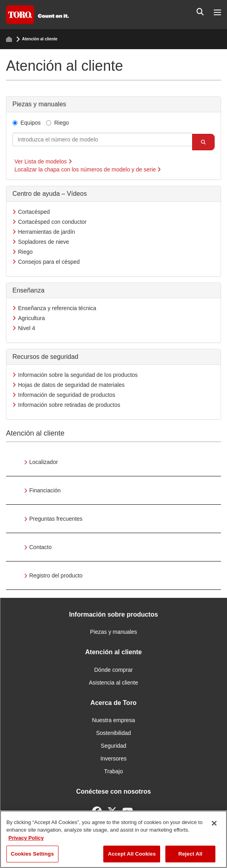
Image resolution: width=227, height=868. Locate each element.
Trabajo (113, 771)
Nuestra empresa (113, 720)
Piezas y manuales (114, 632)
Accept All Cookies (132, 854)
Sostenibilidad (113, 733)
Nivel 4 (27, 328)
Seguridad (114, 746)
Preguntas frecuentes (56, 519)
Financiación (45, 490)
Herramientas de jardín (46, 232)
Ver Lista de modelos (43, 161)
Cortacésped (34, 212)
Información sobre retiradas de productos (69, 405)
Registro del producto (56, 575)
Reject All (190, 854)
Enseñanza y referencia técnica (57, 308)
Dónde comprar (113, 670)
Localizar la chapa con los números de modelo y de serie (88, 169)
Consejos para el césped (49, 262)
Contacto (40, 547)
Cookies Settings (32, 854)
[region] (113, 839)
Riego (57, 123)
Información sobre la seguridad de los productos (78, 375)
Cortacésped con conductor (52, 222)
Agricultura (31, 318)
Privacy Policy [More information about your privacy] (26, 838)
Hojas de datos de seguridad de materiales (71, 385)
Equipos (27, 123)
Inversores (113, 759)
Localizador (44, 462)
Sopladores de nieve (44, 242)
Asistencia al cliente (113, 683)
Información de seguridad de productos (67, 395)
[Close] (214, 823)
